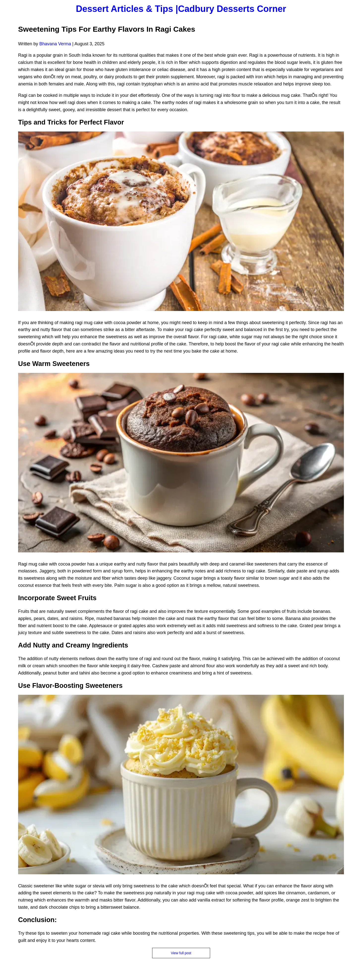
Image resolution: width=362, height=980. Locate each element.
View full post (181, 953)
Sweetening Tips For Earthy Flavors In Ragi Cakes (107, 29)
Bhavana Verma (55, 44)
